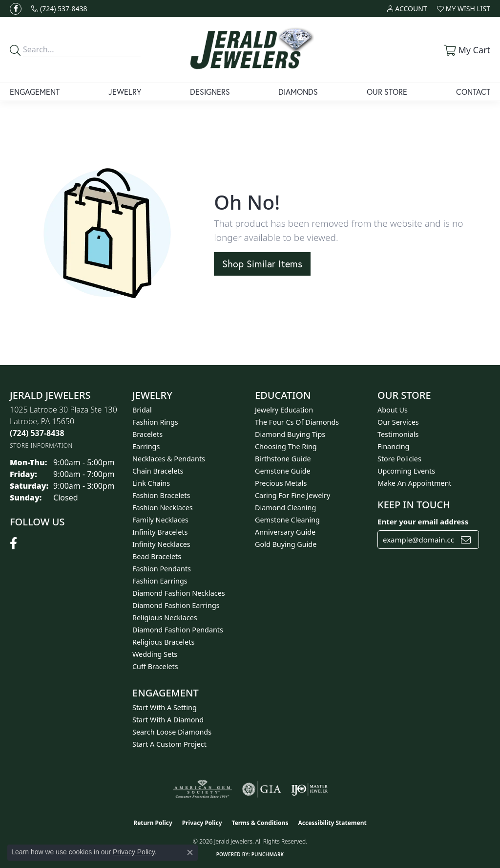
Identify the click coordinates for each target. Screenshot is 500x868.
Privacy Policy (202, 823)
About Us (393, 410)
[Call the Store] (37, 433)
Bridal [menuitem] (142, 410)
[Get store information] (41, 445)
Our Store (387, 92)
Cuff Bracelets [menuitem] (155, 666)
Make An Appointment (415, 483)
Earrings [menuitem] (146, 446)
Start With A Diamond (168, 720)
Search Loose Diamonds (172, 732)
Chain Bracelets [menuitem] (158, 471)
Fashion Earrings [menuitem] (160, 581)
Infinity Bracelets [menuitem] (160, 532)
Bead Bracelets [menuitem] (157, 556)
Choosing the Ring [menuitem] (286, 446)
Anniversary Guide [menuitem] (285, 532)
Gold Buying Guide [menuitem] (286, 544)
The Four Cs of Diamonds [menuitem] (297, 422)
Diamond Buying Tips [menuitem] (290, 434)
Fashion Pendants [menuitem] (162, 569)
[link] (59, 9)
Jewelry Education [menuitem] (284, 410)
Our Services (398, 422)
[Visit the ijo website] (309, 789)
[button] (407, 9)
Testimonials (398, 434)
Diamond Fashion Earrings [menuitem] (176, 605)
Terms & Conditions (260, 823)
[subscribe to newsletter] (466, 540)
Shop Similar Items (262, 264)
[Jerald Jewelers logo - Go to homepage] (250, 50)
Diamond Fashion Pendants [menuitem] (178, 630)
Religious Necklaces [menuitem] (165, 618)
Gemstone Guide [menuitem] (283, 471)
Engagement (35, 92)
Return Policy (153, 823)
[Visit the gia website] (262, 789)
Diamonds (298, 92)
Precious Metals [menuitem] (281, 483)
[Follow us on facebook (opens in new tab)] (16, 9)
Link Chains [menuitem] (151, 483)
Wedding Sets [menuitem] (155, 654)
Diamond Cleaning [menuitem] (285, 508)
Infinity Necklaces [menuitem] (161, 544)
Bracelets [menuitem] (147, 434)
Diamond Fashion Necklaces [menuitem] (179, 593)
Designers (210, 92)
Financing (393, 446)
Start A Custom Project (169, 744)
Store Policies (399, 459)
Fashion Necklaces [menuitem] (163, 508)
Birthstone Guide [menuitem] (283, 459)
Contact (473, 92)
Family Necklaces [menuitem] (160, 520)
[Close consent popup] (190, 852)
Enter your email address (423, 521)
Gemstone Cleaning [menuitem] (287, 520)
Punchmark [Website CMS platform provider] (268, 854)
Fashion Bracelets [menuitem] (161, 495)
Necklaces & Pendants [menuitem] (169, 459)
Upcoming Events (406, 471)
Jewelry (125, 92)
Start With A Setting (165, 707)
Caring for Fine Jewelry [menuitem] (292, 495)
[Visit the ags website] (202, 789)
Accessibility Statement (332, 823)
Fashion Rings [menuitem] (155, 422)
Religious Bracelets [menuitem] (163, 642)
